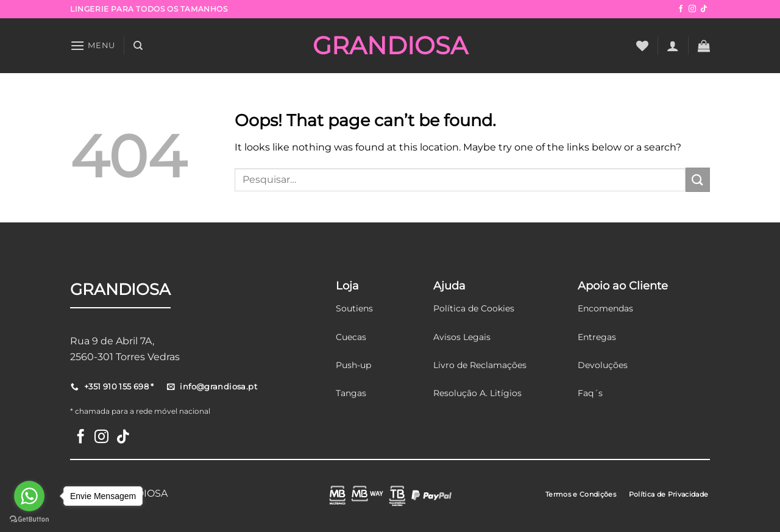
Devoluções (603, 365)
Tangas (351, 393)
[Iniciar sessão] (673, 46)
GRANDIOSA (390, 46)
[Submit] (698, 179)
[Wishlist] (642, 46)
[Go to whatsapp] (29, 496)
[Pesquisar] (138, 46)
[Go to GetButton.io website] (29, 520)
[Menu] (93, 45)
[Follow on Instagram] (692, 9)
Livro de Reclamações (480, 365)
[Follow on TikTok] (704, 9)
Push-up (353, 365)
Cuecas (351, 337)
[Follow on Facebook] (681, 9)
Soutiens (354, 308)
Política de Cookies (474, 308)
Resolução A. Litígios (477, 393)
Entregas (597, 337)
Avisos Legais (462, 337)
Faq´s (590, 393)
